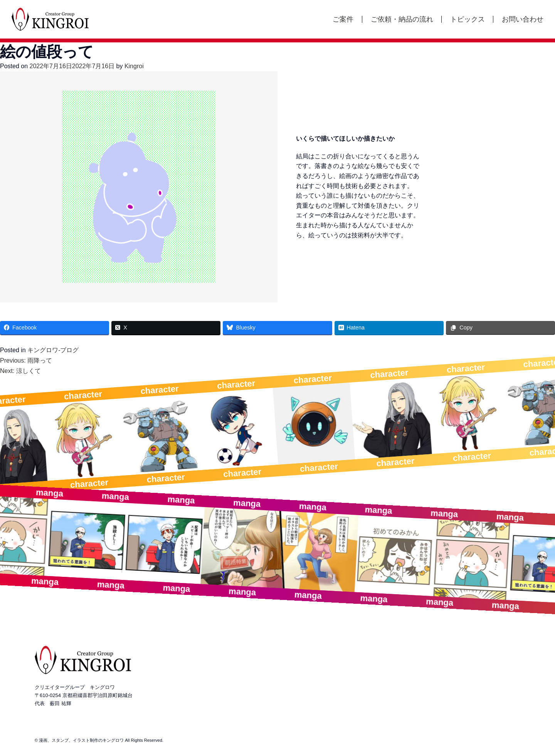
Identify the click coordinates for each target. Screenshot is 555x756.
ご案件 (343, 19)
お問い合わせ (523, 19)
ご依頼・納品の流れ (402, 19)
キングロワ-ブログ (53, 350)
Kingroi (134, 66)
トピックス (468, 19)
